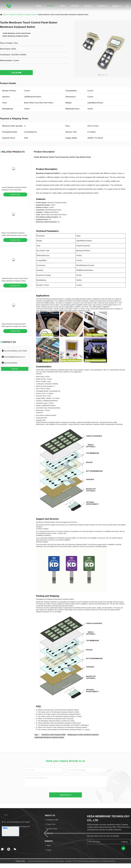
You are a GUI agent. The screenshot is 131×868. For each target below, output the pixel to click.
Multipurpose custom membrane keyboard (83, 735)
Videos (63, 6)
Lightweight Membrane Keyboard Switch (49, 737)
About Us (88, 6)
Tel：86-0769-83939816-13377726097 (16, 822)
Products (50, 6)
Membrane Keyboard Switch (26, 15)
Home (39, 6)
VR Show (75, 6)
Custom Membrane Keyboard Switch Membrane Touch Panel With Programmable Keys (14, 190)
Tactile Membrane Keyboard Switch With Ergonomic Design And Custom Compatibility (14, 326)
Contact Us (102, 6)
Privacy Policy (20, 861)
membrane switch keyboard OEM (53, 735)
